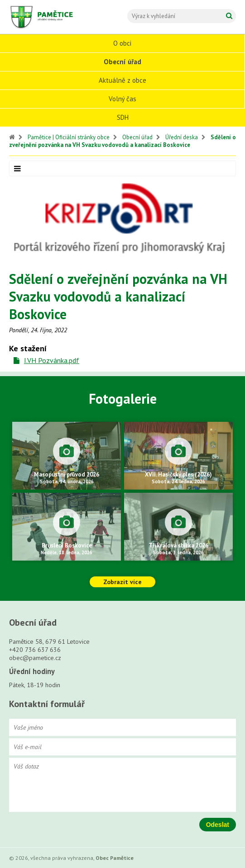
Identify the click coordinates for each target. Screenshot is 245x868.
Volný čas (122, 99)
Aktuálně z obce (122, 80)
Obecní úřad (122, 62)
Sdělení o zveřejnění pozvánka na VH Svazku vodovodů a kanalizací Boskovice (122, 141)
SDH (123, 117)
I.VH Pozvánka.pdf (52, 360)
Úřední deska (182, 137)
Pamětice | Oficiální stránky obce (69, 137)
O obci (122, 43)
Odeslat (218, 825)
